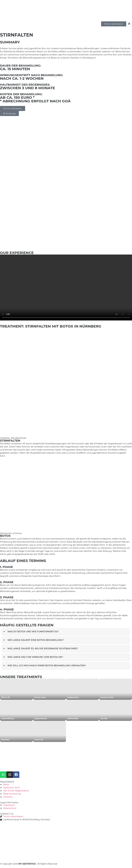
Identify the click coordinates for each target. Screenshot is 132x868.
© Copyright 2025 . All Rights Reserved (29, 864)
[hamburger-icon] (129, 24)
